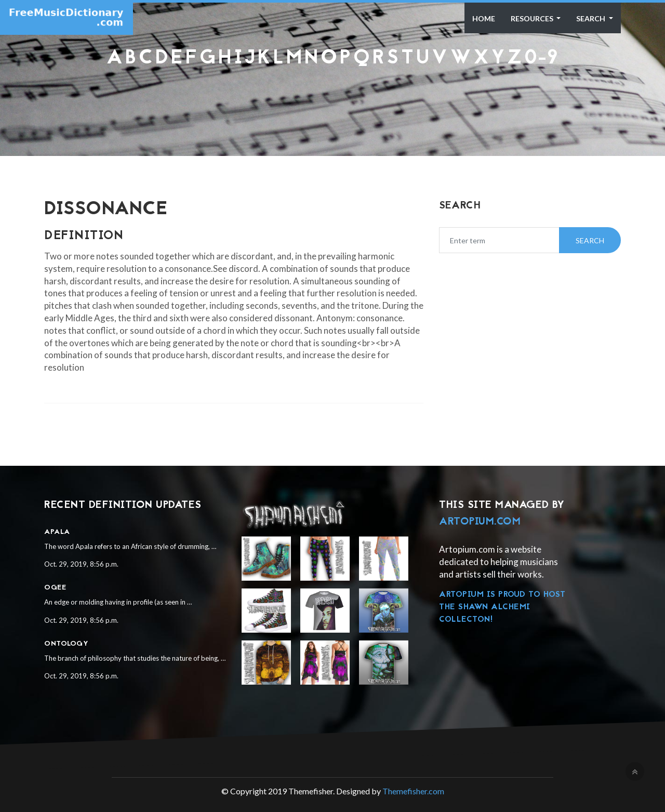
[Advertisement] (332, 96)
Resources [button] (533, 18)
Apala (57, 532)
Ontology (66, 644)
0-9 (541, 59)
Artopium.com (480, 522)
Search (591, 18)
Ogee (55, 588)
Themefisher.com (413, 791)
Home (484, 18)
